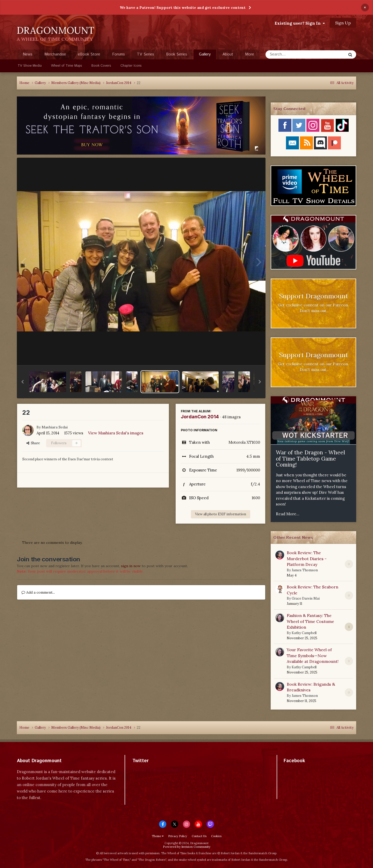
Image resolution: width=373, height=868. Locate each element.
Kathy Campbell (304, 633)
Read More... (288, 514)
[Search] (292, 54)
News (28, 54)
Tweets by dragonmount (155, 770)
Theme (158, 836)
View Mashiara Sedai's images (116, 433)
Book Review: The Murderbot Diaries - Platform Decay (307, 558)
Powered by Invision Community (187, 847)
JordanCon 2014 (200, 417)
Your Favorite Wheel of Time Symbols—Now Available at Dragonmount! (313, 655)
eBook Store (89, 54)
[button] (23, 382)
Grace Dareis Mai (306, 598)
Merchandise (55, 54)
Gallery (205, 55)
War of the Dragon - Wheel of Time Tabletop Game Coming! (310, 459)
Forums (119, 54)
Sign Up (343, 23)
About (228, 54)
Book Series (177, 54)
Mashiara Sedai (55, 427)
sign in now (131, 566)
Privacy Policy (178, 836)
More (250, 54)
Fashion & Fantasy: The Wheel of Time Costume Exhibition (310, 621)
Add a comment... (38, 592)
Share (33, 443)
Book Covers (101, 66)
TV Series (145, 54)
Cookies (216, 836)
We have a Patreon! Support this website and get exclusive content (183, 8)
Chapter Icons (131, 66)
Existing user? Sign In (300, 23)
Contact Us (199, 836)
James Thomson (305, 570)
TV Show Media (30, 66)
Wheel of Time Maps (67, 66)
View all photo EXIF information (221, 514)
